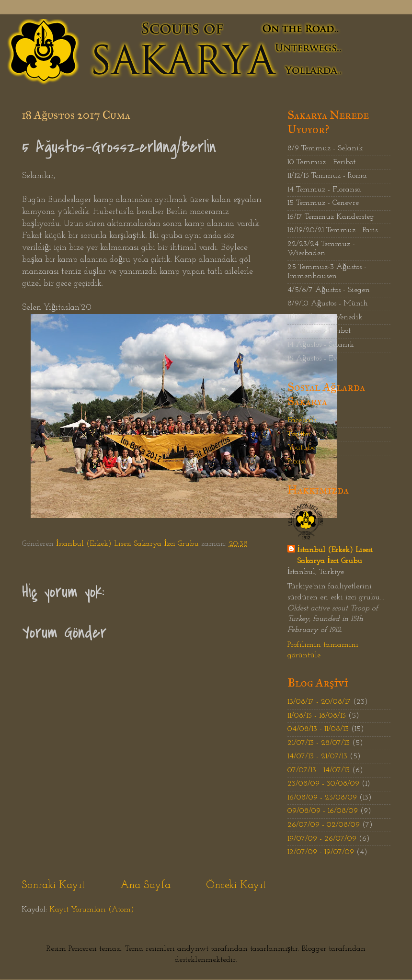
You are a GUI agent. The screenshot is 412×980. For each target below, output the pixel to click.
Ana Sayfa (145, 885)
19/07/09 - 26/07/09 (322, 839)
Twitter (299, 434)
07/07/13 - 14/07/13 (319, 770)
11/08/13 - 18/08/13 (317, 716)
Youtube (301, 448)
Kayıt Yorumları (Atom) (92, 910)
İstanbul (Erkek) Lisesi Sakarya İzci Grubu (335, 556)
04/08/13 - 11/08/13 (318, 729)
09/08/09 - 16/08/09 (323, 811)
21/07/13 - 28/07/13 (319, 743)
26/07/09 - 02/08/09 (324, 825)
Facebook (302, 420)
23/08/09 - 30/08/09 (323, 784)
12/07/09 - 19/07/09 (321, 852)
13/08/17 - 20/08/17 (319, 702)
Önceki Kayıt (236, 885)
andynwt (193, 949)
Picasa (297, 462)
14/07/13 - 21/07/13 (317, 756)
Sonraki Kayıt (53, 885)
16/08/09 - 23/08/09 (322, 798)
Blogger (314, 949)
